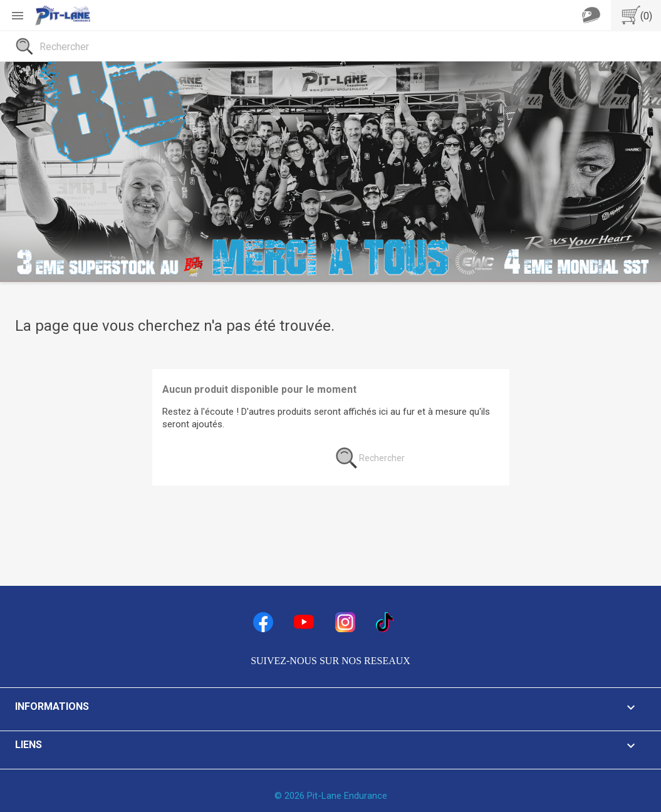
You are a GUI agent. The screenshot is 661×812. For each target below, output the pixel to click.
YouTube (304, 622)
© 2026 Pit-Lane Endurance (331, 796)
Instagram (345, 622)
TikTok (386, 622)
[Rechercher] (330, 46)
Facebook (263, 622)
